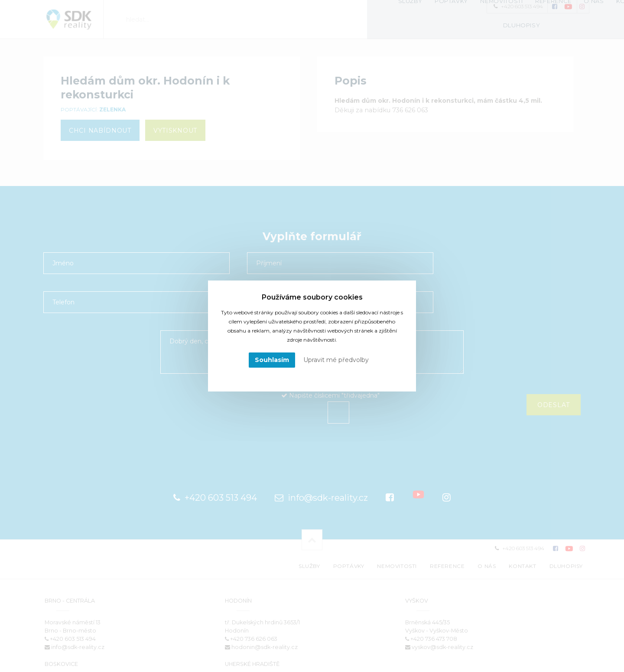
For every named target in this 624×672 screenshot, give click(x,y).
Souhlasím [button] (272, 360)
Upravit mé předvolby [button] (336, 360)
